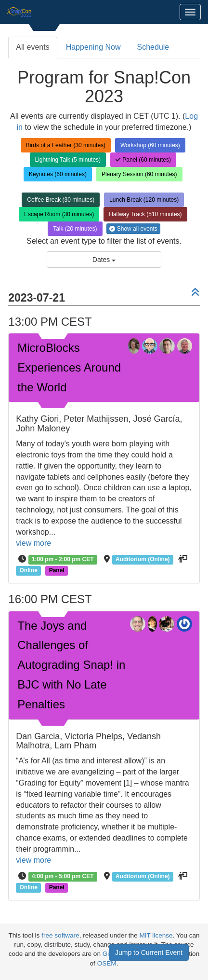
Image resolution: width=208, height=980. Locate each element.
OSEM (107, 963)
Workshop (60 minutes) (150, 145)
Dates (104, 260)
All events (32, 47)
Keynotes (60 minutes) (58, 174)
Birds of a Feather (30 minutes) (66, 145)
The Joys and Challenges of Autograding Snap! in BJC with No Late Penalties (71, 665)
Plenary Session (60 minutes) (139, 174)
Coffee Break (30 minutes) (61, 200)
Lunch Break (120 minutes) (144, 200)
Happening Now (93, 47)
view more (33, 543)
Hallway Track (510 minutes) (145, 214)
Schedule (153, 47)
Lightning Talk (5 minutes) (68, 160)
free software (60, 935)
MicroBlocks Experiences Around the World (69, 367)
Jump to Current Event (149, 952)
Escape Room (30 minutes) (59, 214)
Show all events (133, 229)
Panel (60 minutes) (143, 160)
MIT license (156, 935)
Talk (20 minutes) (75, 229)
